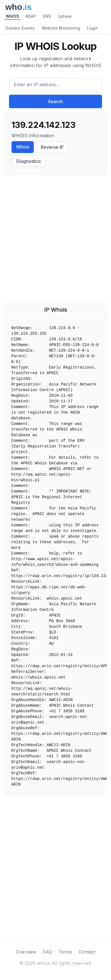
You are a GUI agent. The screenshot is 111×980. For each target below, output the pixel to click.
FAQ (47, 952)
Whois (23, 147)
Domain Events (20, 28)
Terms (65, 952)
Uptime (65, 16)
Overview (26, 952)
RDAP (31, 16)
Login (92, 28)
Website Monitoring (61, 28)
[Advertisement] (55, 239)
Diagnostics (29, 161)
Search (55, 101)
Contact (87, 952)
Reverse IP (52, 147)
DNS (47, 16)
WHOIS (12, 16)
